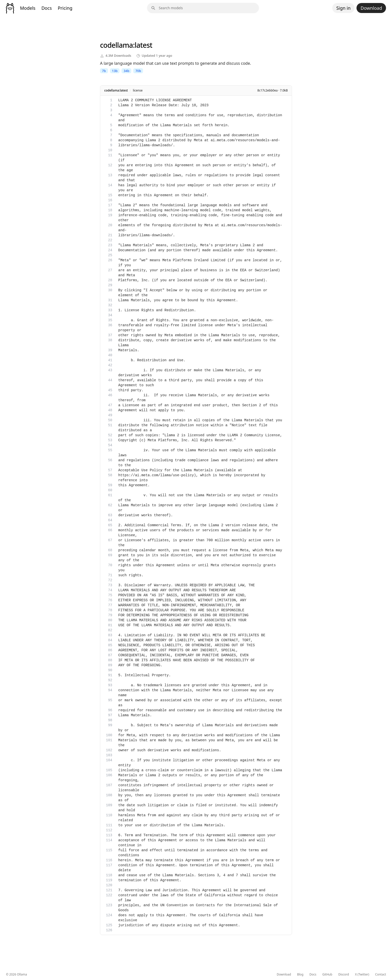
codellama (116, 45)
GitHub (327, 974)
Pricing (65, 8)
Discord (344, 974)
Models (28, 8)
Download (371, 8)
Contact (381, 974)
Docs (47, 8)
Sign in (343, 8)
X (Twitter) (362, 974)
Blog (300, 974)
